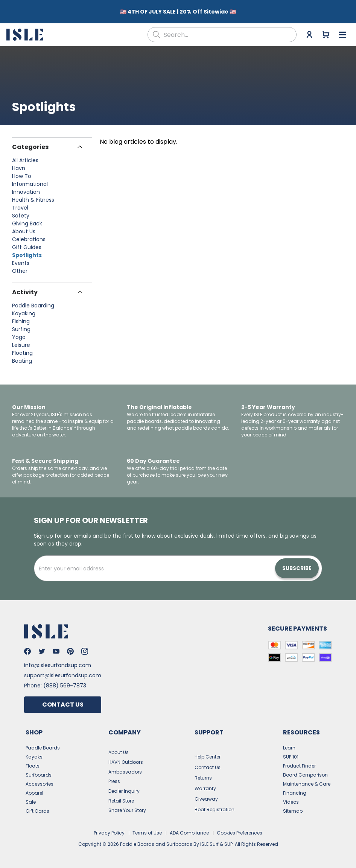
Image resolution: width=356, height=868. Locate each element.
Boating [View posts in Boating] (22, 357)
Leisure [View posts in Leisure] (21, 341)
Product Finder (299, 762)
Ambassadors (125, 768)
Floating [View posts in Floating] (22, 349)
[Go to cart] (326, 31)
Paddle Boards (43, 744)
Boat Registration (215, 806)
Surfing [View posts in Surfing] (21, 325)
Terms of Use (147, 829)
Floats (33, 762)
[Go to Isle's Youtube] (56, 648)
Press (114, 778)
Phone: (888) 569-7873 (55, 682)
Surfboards (39, 771)
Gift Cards (37, 807)
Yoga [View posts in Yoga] (19, 333)
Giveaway (206, 795)
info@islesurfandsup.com (58, 661)
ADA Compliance (189, 829)
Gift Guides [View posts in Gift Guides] (27, 243)
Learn (289, 744)
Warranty (205, 785)
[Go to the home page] (26, 31)
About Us (119, 749)
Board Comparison (305, 771)
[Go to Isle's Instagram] (85, 648)
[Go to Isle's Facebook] (27, 648)
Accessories (40, 780)
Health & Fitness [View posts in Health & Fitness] (33, 196)
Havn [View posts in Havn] (19, 164)
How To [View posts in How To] (22, 172)
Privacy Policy (109, 829)
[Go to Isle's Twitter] (42, 648)
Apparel (34, 789)
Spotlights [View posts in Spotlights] (27, 251)
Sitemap (293, 807)
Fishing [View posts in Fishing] (21, 318)
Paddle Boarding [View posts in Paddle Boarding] (33, 302)
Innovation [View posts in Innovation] (26, 188)
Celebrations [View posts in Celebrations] (29, 236)
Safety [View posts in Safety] (21, 212)
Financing (295, 789)
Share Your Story (127, 806)
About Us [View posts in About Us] (24, 228)
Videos (291, 798)
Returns (203, 774)
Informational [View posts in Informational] (30, 180)
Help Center (208, 753)
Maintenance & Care (307, 780)
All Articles (25, 157)
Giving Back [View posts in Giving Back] (27, 220)
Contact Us (63, 701)
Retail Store (121, 797)
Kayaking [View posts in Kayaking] (24, 310)
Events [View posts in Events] (21, 259)
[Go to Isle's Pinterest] (70, 648)
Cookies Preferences (240, 829)
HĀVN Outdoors (126, 758)
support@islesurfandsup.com (63, 672)
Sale (31, 798)
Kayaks (34, 753)
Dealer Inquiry (124, 787)
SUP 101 (291, 753)
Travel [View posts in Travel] (20, 204)
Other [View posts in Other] (20, 267)
